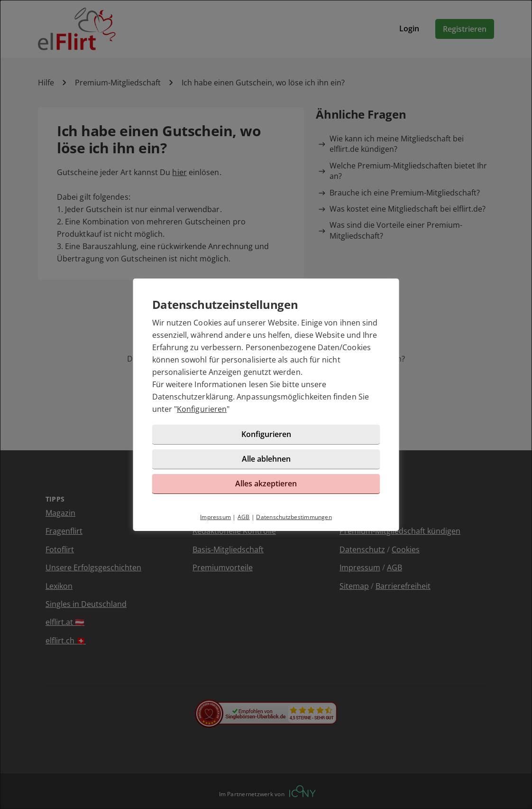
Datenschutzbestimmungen (294, 517)
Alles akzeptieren (266, 484)
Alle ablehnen (266, 459)
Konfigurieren (202, 409)
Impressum (216, 517)
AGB (244, 517)
